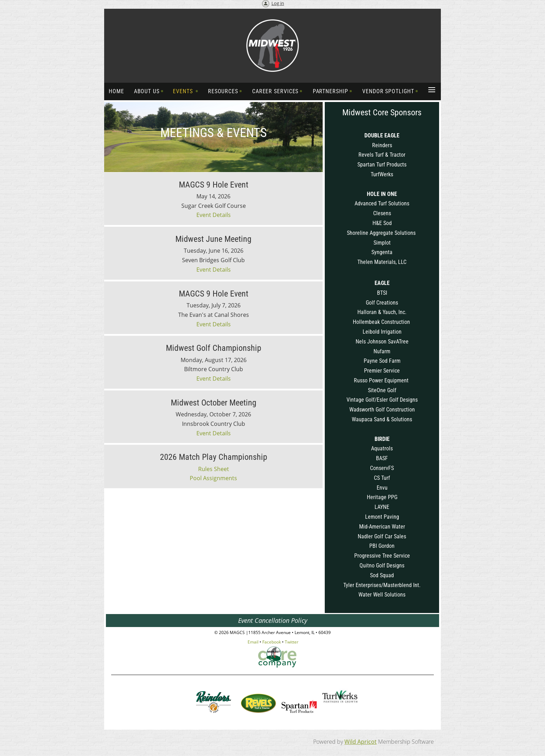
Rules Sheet (214, 469)
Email (253, 642)
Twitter (292, 642)
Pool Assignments (213, 478)
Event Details (214, 215)
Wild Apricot (361, 742)
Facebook (272, 642)
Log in (278, 3)
